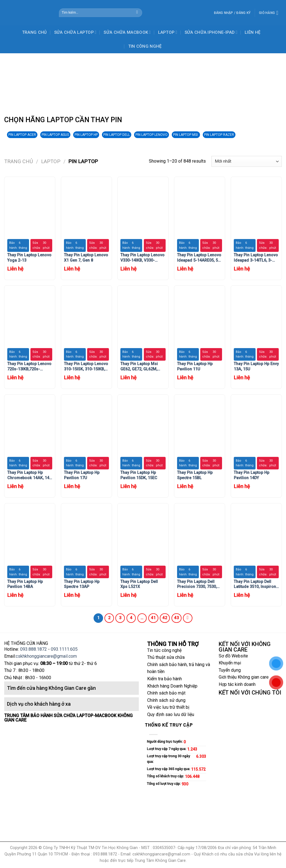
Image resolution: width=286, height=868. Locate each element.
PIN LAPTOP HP (86, 135)
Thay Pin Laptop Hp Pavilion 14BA (25, 584)
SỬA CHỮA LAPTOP (75, 32)
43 (177, 618)
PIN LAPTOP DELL (117, 135)
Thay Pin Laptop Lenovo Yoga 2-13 (29, 258)
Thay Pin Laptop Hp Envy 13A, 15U (256, 367)
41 (153, 618)
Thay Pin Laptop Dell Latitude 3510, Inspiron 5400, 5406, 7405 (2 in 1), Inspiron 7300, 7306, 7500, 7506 (255, 584)
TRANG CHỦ (34, 32)
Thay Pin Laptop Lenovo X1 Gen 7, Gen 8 (86, 258)
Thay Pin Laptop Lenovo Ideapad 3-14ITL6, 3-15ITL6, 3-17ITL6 (256, 258)
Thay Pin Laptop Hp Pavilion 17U (82, 475)
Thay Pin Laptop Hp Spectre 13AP (82, 584)
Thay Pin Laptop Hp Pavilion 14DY (252, 475)
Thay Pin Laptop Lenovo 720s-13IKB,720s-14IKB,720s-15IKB (29, 367)
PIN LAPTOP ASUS (55, 135)
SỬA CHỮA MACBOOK (127, 32)
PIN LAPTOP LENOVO (152, 135)
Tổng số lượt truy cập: (164, 784)
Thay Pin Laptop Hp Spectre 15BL (195, 475)
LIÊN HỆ (252, 32)
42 (165, 618)
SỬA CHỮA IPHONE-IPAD (211, 32)
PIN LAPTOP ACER (22, 135)
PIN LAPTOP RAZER (219, 135)
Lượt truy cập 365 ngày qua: (169, 769)
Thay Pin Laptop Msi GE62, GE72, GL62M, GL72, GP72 (139, 367)
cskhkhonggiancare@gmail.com (46, 656)
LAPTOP (168, 32)
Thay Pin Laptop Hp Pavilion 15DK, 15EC (139, 475)
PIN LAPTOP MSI (186, 135)
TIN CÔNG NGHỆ (145, 46)
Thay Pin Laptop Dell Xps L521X (139, 584)
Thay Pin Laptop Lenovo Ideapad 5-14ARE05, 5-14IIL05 (199, 258)
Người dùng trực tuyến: (165, 742)
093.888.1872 (34, 649)
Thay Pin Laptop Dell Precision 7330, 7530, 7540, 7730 (197, 584)
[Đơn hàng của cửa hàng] (247, 161)
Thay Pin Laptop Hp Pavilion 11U (195, 367)
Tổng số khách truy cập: (166, 776)
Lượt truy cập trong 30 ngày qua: (168, 759)
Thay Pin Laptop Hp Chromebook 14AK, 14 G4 (28, 475)
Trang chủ (19, 161)
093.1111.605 (64, 649)
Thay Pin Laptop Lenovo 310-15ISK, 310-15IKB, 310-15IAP (86, 367)
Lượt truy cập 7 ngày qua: (167, 749)
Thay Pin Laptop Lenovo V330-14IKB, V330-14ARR (142, 258)
